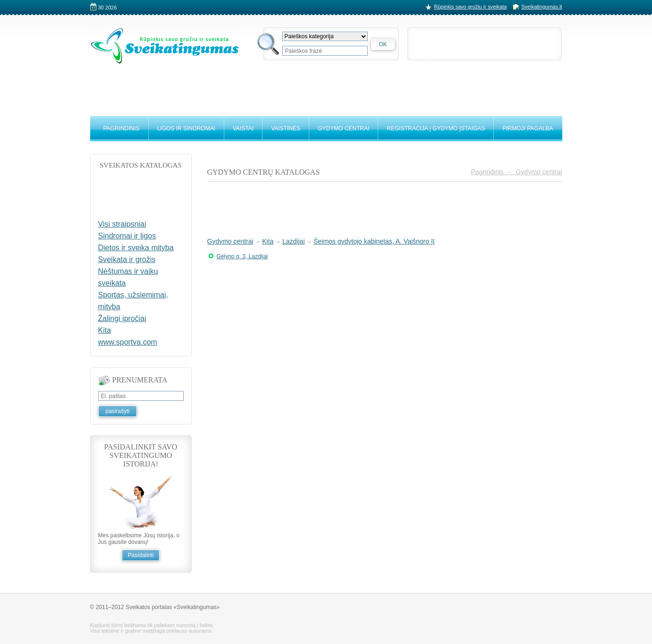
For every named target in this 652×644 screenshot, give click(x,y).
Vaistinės (286, 128)
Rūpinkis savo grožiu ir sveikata (470, 7)
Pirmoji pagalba (528, 128)
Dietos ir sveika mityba (136, 248)
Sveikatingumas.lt (542, 7)
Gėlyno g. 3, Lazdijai (242, 256)
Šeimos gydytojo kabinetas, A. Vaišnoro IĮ (374, 241)
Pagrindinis (122, 128)
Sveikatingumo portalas (165, 46)
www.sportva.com (128, 342)
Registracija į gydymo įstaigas (436, 128)
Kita (268, 241)
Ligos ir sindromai (186, 128)
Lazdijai (293, 241)
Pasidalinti (141, 555)
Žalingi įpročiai (122, 318)
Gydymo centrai (343, 128)
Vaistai (243, 128)
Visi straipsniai (122, 224)
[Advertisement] (326, 86)
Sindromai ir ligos (127, 236)
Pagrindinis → (494, 172)
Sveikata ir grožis (127, 259)
